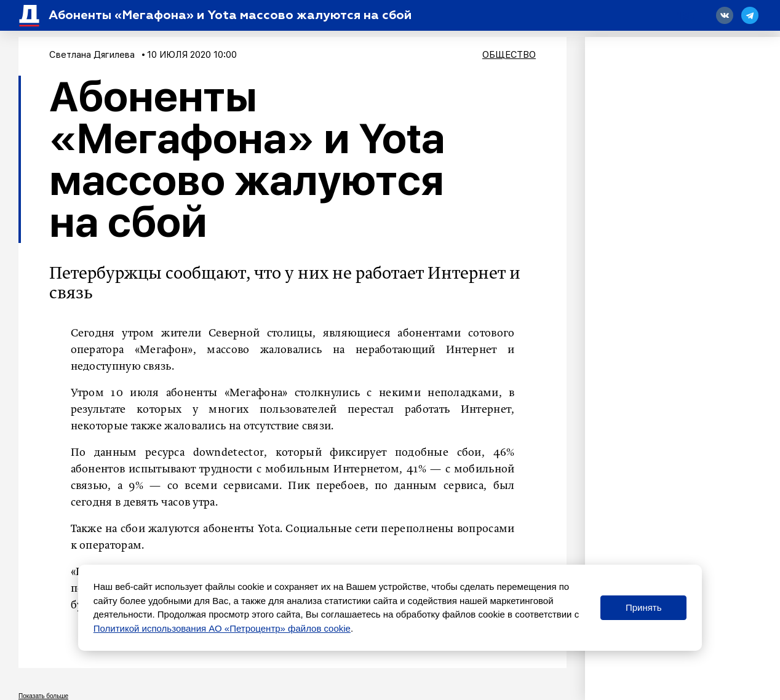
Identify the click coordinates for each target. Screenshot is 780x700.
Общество (509, 55)
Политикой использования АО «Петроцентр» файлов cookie (222, 628)
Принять (644, 607)
